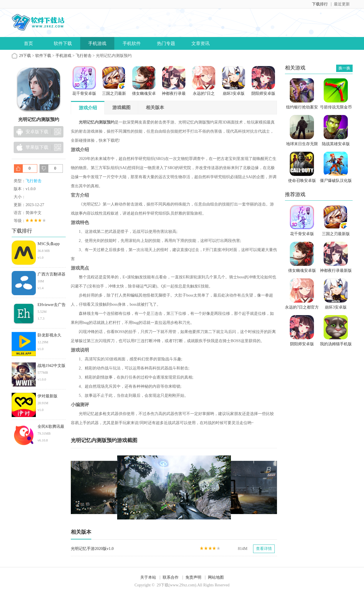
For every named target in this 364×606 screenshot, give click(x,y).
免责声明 (193, 577)
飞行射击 (84, 56)
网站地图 (216, 577)
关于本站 (148, 577)
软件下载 (63, 43)
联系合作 (171, 577)
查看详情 (264, 549)
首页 (28, 43)
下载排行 (320, 4)
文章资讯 (200, 43)
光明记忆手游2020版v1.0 (92, 549)
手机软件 (132, 43)
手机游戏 (97, 43)
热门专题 (166, 43)
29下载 (25, 56)
